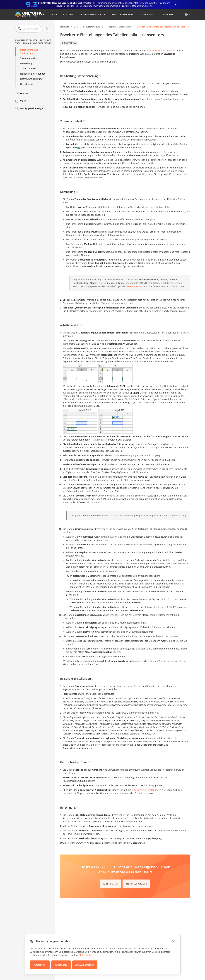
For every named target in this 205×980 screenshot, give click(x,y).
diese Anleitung (134, 286)
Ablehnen (40, 965)
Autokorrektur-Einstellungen (146, 790)
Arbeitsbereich (28, 69)
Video (23, 101)
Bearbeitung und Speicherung (29, 51)
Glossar (24, 93)
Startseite (65, 27)
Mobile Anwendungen (123, 14)
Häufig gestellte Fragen (32, 108)
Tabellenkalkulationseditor (120, 27)
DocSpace (68, 14)
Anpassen (61, 965)
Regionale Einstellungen (33, 74)
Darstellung (26, 63)
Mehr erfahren (87, 955)
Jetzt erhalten (111, 884)
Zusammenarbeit (29, 58)
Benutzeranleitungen (93, 27)
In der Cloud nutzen (136, 884)
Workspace (169, 14)
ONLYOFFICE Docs (69, 43)
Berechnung (27, 84)
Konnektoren (149, 14)
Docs (54, 14)
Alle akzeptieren (85, 965)
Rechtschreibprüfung (31, 79)
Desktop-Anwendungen (93, 14)
